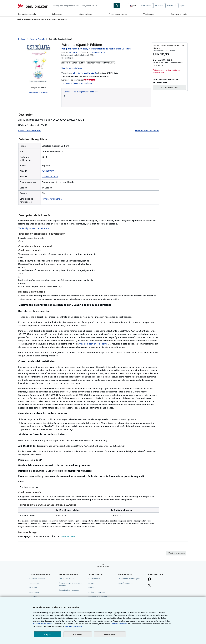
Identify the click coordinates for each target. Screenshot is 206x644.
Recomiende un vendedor (69, 590)
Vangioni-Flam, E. (37, 39)
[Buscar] (117, 6)
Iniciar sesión (146, 6)
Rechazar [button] (78, 634)
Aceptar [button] (47, 634)
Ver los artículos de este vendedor (77, 83)
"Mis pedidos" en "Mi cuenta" (94, 344)
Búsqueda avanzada (27, 14)
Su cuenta (159, 6)
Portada (22, 39)
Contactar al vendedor (30, 131)
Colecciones (57, 14)
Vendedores (149, 14)
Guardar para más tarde (72, 68)
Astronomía (56, 199)
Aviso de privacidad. (74, 626)
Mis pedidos (34, 592)
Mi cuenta (33, 588)
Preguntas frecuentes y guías (129, 579)
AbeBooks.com (68, 536)
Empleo (91, 588)
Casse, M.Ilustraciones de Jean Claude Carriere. (106, 49)
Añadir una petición (176, 553)
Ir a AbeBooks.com (169, 87)
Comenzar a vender (179, 14)
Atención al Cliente (125, 583)
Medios (91, 583)
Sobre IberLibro (94, 579)
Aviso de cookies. (120, 624)
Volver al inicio (103, 567)
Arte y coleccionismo (118, 14)
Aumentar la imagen (38, 92)
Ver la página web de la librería (34, 228)
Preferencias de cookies (43, 624)
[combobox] (83, 6)
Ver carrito (33, 597)
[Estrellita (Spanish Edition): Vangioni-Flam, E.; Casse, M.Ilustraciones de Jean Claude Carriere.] (38, 63)
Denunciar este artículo (147, 131)
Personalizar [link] (110, 634)
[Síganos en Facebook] (149, 579)
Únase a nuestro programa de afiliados (70, 584)
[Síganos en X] (149, 585)
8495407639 (75, 52)
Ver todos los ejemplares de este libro (81, 92)
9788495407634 (50, 177)
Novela (45, 199)
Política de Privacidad (97, 592)
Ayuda (183, 6)
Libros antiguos (85, 14)
